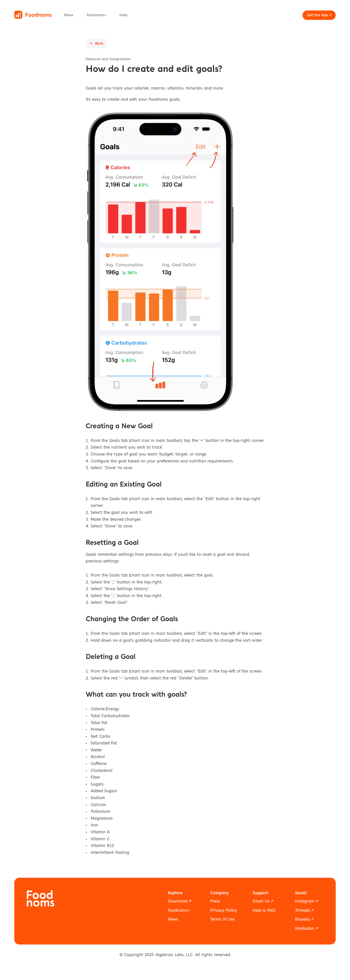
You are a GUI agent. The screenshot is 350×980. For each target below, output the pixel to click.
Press (215, 901)
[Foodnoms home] (33, 15)
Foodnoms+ (96, 15)
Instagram (305, 901)
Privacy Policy (224, 910)
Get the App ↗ (319, 15)
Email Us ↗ (263, 901)
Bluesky (302, 919)
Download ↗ (179, 901)
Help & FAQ (264, 910)
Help (123, 15)
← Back (97, 44)
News (69, 15)
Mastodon (305, 929)
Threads (303, 910)
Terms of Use (222, 919)
